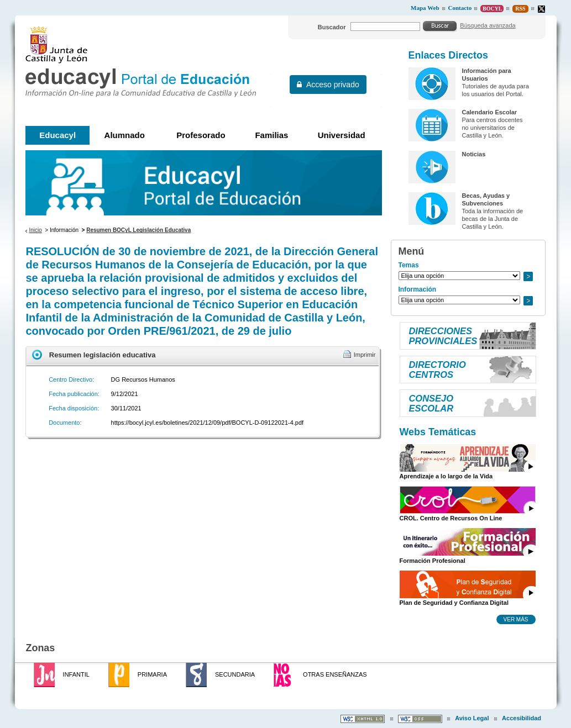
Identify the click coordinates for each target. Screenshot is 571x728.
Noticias (473, 154)
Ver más (516, 619)
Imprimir (365, 355)
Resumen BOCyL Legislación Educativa (138, 230)
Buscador (332, 27)
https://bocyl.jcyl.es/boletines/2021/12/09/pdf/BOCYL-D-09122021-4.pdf (208, 423)
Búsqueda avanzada (488, 25)
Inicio (35, 230)
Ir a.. (528, 276)
